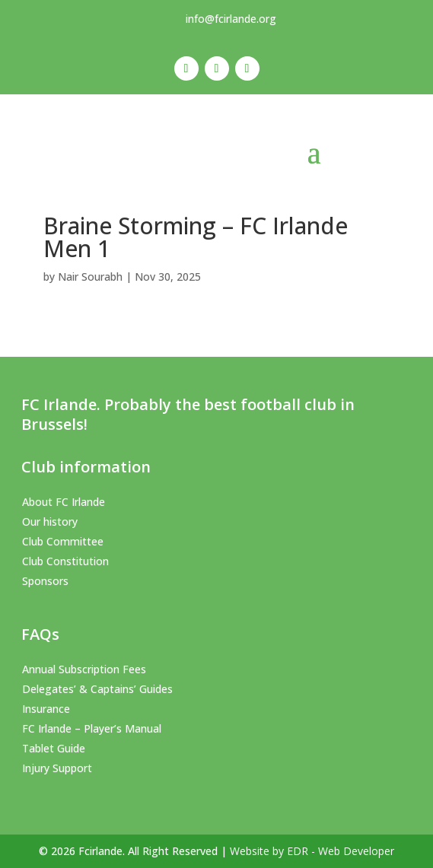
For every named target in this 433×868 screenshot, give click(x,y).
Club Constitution (65, 561)
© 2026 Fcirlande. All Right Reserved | (134, 851)
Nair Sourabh (90, 277)
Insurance (46, 709)
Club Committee (63, 541)
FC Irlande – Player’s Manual (92, 728)
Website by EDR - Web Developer (312, 851)
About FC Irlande (64, 502)
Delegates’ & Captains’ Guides (97, 689)
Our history (50, 521)
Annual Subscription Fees (84, 669)
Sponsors (45, 581)
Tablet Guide (54, 748)
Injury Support (57, 768)
